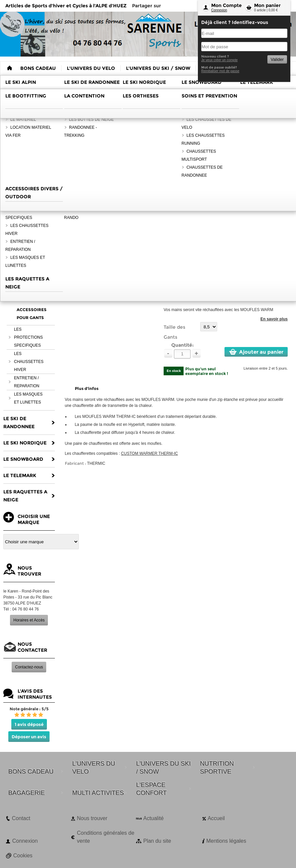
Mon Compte (226, 5)
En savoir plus (274, 319)
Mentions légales (226, 841)
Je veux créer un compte (220, 60)
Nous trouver (92, 818)
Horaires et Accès (29, 620)
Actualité (153, 818)
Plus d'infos (87, 388)
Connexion (219, 10)
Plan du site (157, 841)
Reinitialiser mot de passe (220, 71)
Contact (21, 818)
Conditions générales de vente (106, 837)
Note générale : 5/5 (29, 709)
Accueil (216, 818)
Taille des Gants (174, 332)
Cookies (23, 856)
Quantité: (182, 345)
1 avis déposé (29, 724)
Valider (277, 59)
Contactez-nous (29, 667)
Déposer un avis (29, 737)
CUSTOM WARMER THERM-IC (149, 453)
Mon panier (267, 5)
